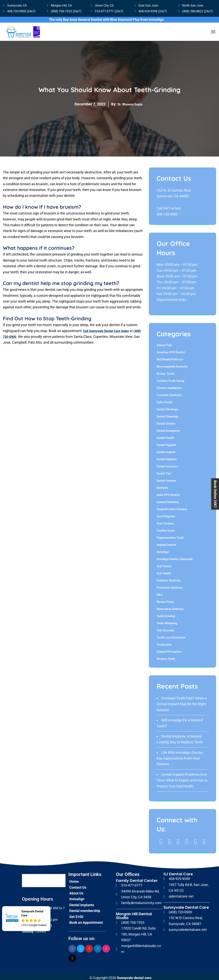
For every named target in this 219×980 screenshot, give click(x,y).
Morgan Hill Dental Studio (134, 913)
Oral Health (164, 571)
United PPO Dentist (169, 649)
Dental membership (85, 908)
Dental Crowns (166, 421)
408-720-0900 (167, 211)
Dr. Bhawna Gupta (130, 101)
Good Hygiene (166, 514)
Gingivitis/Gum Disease (172, 506)
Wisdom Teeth (166, 656)
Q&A (159, 592)
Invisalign (163, 549)
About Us (76, 890)
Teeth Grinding (166, 613)
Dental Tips (164, 471)
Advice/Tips (164, 342)
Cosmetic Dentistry (169, 392)
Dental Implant (166, 449)
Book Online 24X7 (215, 494)
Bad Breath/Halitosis (170, 357)
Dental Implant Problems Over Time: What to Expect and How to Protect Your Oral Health (182, 777)
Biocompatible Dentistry (172, 364)
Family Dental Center (137, 878)
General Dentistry (168, 499)
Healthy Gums (166, 528)
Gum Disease (165, 521)
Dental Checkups (167, 407)
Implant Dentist (166, 542)
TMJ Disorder (165, 628)
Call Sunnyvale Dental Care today (109, 328)
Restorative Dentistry (170, 606)
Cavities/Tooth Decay (170, 378)
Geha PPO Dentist (168, 492)
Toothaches (164, 642)
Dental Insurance (167, 464)
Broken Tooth (165, 371)
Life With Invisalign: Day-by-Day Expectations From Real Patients (180, 755)
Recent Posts (165, 599)
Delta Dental (164, 400)
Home (74, 879)
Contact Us (78, 885)
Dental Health (165, 435)
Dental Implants (167, 457)
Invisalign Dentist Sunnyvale (175, 556)
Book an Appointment (86, 920)
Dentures (162, 485)
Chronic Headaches (169, 385)
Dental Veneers (166, 478)
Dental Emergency (168, 428)
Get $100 (76, 914)
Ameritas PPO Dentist (171, 350)
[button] (26, 919)
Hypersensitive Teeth (170, 535)
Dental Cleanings (168, 414)
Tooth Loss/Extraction (171, 635)
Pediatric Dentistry (169, 578)
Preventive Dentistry (169, 585)
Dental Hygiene (166, 442)
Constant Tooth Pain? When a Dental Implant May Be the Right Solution (182, 701)
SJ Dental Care (178, 871)
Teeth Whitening (167, 621)
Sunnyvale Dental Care (186, 904)
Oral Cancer (164, 564)
